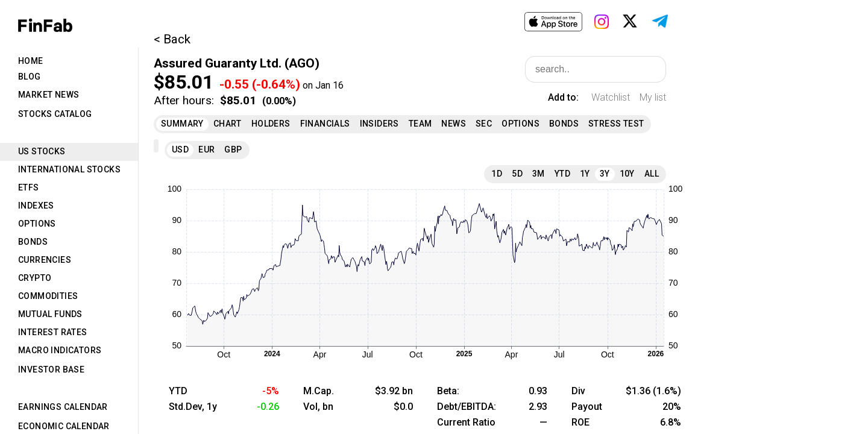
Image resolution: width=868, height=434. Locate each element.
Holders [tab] (271, 124)
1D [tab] (497, 174)
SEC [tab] (484, 124)
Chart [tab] (228, 124)
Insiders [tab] (379, 124)
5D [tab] (517, 174)
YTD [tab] (562, 174)
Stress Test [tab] (616, 124)
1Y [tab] (585, 174)
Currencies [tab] (45, 260)
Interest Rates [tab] (53, 332)
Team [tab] (420, 124)
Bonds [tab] (33, 242)
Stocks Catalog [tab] (55, 114)
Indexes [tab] (36, 206)
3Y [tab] (605, 174)
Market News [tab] (49, 95)
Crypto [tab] (35, 278)
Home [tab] (31, 61)
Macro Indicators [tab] (60, 350)
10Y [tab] (627, 174)
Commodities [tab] (48, 296)
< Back (172, 39)
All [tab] (652, 174)
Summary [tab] (182, 124)
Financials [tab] (325, 124)
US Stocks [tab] (42, 151)
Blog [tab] (30, 77)
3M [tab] (539, 174)
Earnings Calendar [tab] (63, 407)
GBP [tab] (233, 149)
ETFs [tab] (29, 187)
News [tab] (454, 124)
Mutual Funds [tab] (50, 314)
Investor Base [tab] (51, 370)
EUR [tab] (206, 149)
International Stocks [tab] (69, 169)
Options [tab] (37, 224)
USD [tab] (180, 149)
